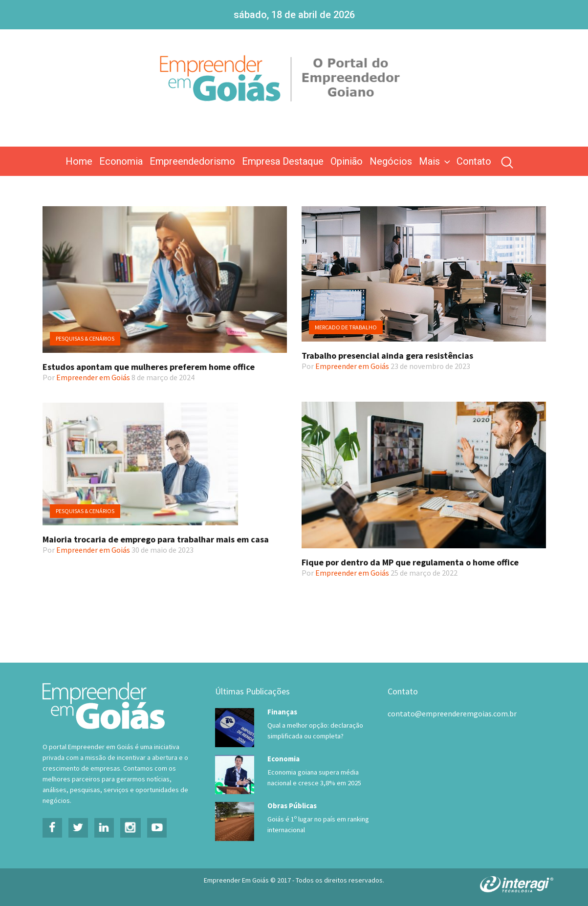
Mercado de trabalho (346, 327)
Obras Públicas (292, 806)
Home (79, 161)
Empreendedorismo (192, 161)
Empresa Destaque (283, 161)
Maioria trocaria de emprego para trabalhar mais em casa (156, 539)
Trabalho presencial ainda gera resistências (387, 356)
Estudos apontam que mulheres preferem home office (149, 367)
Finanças (282, 712)
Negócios (391, 161)
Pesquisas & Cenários (85, 338)
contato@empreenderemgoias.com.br (452, 713)
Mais (436, 161)
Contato (474, 161)
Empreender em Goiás (93, 377)
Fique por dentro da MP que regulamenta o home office (410, 562)
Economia (121, 161)
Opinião (347, 161)
